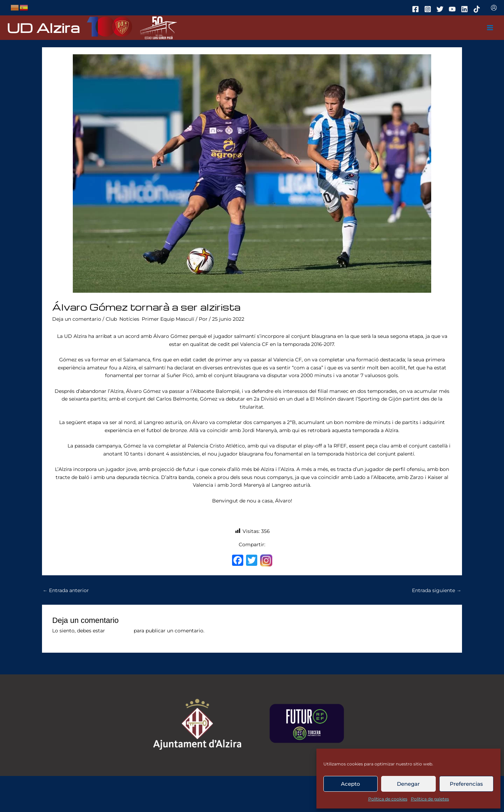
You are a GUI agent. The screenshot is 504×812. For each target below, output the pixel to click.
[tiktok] (478, 9)
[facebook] (416, 9)
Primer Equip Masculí (168, 319)
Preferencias (466, 784)
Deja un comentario (77, 319)
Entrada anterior (66, 590)
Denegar (408, 784)
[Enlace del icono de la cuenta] (494, 8)
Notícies (129, 319)
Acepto (351, 784)
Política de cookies (388, 799)
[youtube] (453, 9)
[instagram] (429, 9)
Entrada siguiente (437, 590)
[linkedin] (465, 9)
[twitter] (441, 9)
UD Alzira (43, 27)
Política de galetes (430, 799)
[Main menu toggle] (490, 28)
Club (111, 319)
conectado (119, 631)
